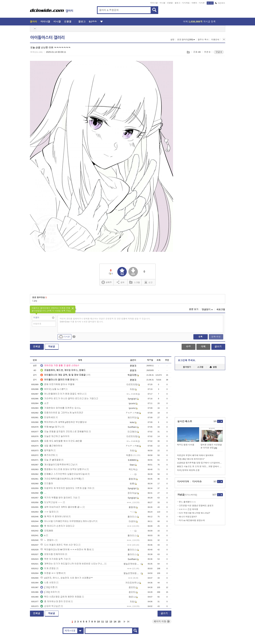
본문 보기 (194, 309)
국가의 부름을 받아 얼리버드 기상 (59, 498)
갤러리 (34, 22)
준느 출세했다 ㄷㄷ (188, 502)
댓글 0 (219, 52)
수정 (188, 347)
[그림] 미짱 (48, 587)
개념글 (52, 347)
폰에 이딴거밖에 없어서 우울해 (57, 384)
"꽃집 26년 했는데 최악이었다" (191, 459)
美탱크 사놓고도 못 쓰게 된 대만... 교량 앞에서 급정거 (200, 467)
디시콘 (202, 3)
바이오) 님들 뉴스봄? (53, 389)
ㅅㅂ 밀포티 (48, 512)
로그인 (210, 3)
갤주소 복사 (203, 40)
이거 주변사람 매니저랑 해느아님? (194, 513)
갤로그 (177, 3)
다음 (125, 622)
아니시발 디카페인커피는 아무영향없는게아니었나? (67, 521)
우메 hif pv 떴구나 (51, 427)
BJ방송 (93, 22)
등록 (200, 337)
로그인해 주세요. (187, 360)
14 (115, 622)
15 (119, 622)
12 (107, 622)
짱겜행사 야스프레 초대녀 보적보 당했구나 (63, 469)
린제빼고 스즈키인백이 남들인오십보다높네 (64, 474)
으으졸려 (47, 483)
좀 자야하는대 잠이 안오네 (55, 601)
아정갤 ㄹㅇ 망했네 (52, 573)
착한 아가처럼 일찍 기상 (54, 559)
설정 (172, 40)
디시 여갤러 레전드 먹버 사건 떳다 (59, 545)
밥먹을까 (47, 450)
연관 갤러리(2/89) (186, 40)
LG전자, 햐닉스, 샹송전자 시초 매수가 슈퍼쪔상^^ (67, 578)
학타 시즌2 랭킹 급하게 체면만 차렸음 (61, 597)
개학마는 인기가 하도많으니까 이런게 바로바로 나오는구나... (72, 564)
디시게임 (186, 3)
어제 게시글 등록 (199, 22)
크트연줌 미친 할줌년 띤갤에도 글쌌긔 (196, 506)
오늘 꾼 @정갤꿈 (50, 460)
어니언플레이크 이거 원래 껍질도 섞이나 (62, 394)
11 (103, 622)
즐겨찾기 (187, 367)
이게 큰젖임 (48, 568)
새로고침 (221, 310)
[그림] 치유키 (49, 592)
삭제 (203, 347)
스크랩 (188, 52)
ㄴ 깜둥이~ (48, 540)
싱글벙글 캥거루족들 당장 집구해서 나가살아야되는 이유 (200, 463)
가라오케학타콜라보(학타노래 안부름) (61, 479)
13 (111, 622)
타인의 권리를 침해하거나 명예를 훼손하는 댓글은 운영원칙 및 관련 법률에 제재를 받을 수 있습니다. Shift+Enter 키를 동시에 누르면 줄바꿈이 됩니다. (105, 320)
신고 (148, 282)
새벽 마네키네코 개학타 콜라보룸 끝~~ (61, 507)
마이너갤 (154, 3)
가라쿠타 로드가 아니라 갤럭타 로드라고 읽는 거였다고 (69, 399)
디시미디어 (183, 482)
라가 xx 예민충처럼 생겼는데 (192, 520)
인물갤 (170, 3)
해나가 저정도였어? (188, 517)
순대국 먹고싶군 (50, 606)
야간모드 (220, 3)
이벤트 (194, 3)
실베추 (107, 282)
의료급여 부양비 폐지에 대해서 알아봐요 (195, 455)
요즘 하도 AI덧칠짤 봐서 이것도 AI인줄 (61, 441)
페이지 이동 (162, 621)
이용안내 (215, 40)
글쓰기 (218, 347)
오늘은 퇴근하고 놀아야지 (55, 436)
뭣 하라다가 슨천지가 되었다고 (57, 526)
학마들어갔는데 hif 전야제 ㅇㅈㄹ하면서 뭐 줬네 (66, 550)
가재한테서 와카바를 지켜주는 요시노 (61, 408)
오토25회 (47, 531)
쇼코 (44, 403)
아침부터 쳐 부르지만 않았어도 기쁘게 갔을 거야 (66, 488)
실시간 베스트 (185, 421)
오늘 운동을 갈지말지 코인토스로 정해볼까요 (64, 432)
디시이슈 (197, 482)
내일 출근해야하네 (51, 446)
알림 (213, 367)
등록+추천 (216, 337)
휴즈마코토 (48, 455)
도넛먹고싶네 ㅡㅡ (51, 502)
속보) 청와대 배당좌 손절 (188, 470)
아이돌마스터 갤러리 (47, 38)
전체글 (37, 347)
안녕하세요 (48, 417)
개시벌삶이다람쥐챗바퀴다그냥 (58, 465)
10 (98, 622)
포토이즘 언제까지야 (52, 554)
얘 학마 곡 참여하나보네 (54, 516)
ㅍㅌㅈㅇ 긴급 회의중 (189, 509)
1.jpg (35, 301)
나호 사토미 (48, 583)
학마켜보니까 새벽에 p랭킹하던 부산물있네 (63, 422)
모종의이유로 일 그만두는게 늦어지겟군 (62, 413)
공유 (121, 282)
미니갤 (162, 3)
